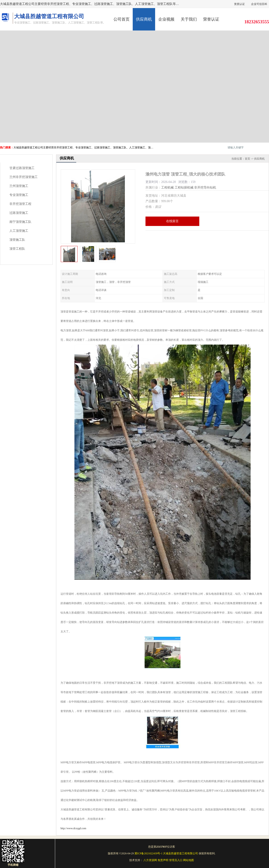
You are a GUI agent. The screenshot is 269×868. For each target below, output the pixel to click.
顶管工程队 (17, 249)
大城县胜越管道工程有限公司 (180, 853)
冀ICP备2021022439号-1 (149, 853)
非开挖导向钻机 (205, 188)
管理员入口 (176, 860)
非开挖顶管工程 (20, 204)
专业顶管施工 (19, 195)
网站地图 (189, 860)
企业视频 (166, 19)
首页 (247, 159)
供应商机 (144, 19)
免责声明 (163, 860)
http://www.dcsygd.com (73, 828)
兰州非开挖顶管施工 (24, 177)
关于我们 (189, 19)
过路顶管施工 (19, 213)
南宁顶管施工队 (20, 222)
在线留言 (172, 221)
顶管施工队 (17, 240)
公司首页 (121, 19)
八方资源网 (150, 860)
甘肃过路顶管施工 (22, 168)
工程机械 (167, 188)
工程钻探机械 (184, 188)
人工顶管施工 (19, 231)
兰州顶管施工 (19, 186)
